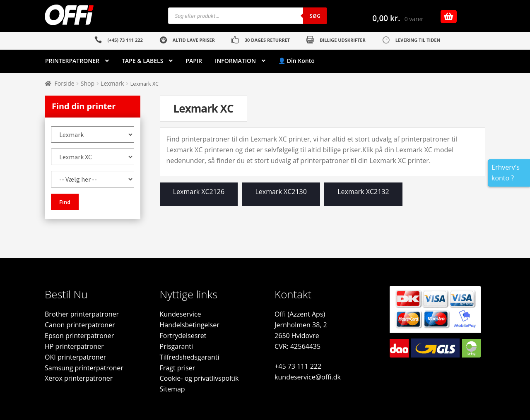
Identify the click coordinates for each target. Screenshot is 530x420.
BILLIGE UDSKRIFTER (343, 40)
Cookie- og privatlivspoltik (199, 378)
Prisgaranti (176, 346)
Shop (88, 83)
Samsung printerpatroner (84, 368)
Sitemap (172, 389)
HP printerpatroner (74, 346)
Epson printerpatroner (79, 336)
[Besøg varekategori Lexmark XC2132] (363, 196)
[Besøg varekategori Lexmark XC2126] (199, 196)
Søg (315, 16)
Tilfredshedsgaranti (190, 357)
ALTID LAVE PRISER (194, 40)
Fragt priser (178, 368)
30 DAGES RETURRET (267, 40)
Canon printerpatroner (80, 325)
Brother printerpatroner (82, 314)
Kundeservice (181, 314)
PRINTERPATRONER (72, 61)
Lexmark (112, 83)
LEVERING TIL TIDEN (418, 40)
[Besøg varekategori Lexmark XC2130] (281, 196)
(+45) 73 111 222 (125, 40)
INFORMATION (235, 61)
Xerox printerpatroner (79, 378)
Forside (65, 83)
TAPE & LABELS (142, 61)
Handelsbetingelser (190, 325)
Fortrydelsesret (183, 336)
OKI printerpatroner (75, 357)
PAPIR (194, 61)
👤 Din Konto (296, 61)
